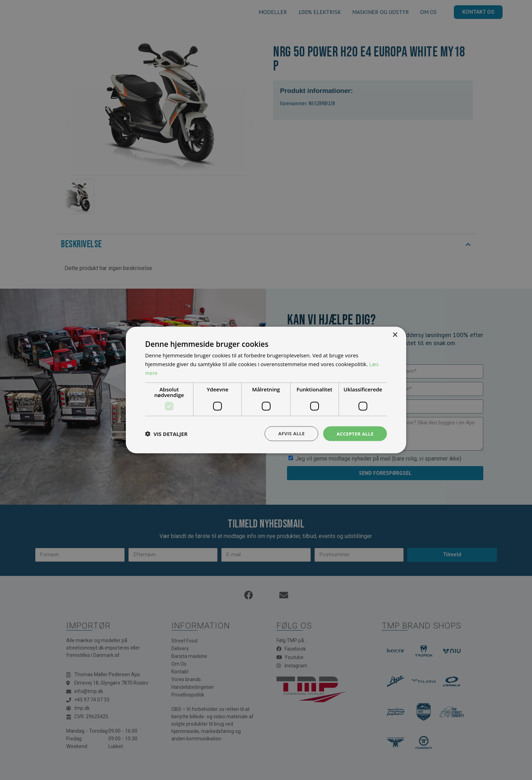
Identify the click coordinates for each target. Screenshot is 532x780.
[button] (166, 433)
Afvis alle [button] (289, 433)
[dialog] (266, 390)
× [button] (395, 334)
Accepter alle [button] (354, 433)
